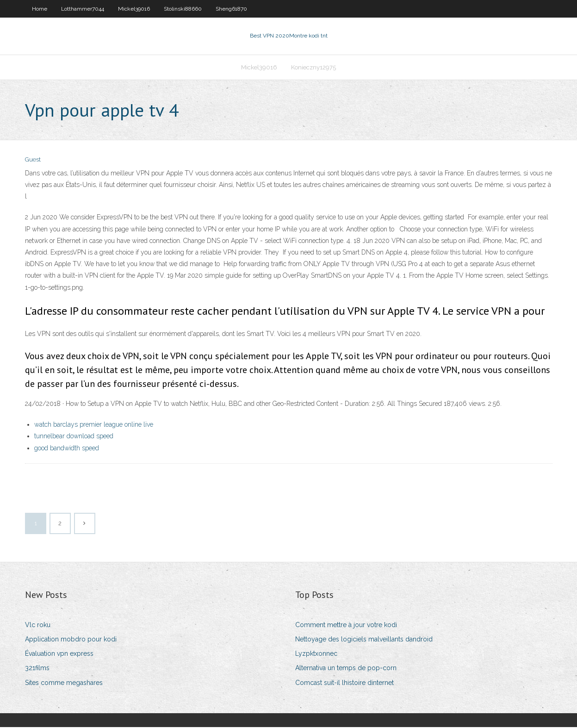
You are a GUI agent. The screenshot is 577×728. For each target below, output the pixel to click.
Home (40, 9)
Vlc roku (38, 626)
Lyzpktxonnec (316, 654)
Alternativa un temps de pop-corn (346, 669)
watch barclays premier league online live (94, 425)
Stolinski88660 (183, 9)
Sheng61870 (231, 9)
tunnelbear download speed (74, 437)
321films (37, 669)
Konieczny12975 (313, 68)
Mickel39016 (134, 9)
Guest (33, 161)
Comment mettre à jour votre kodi (346, 626)
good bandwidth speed (67, 449)
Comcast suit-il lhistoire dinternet (344, 684)
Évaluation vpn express (59, 654)
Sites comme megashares (64, 684)
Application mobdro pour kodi (71, 640)
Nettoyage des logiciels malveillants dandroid (364, 640)
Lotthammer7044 (83, 9)
